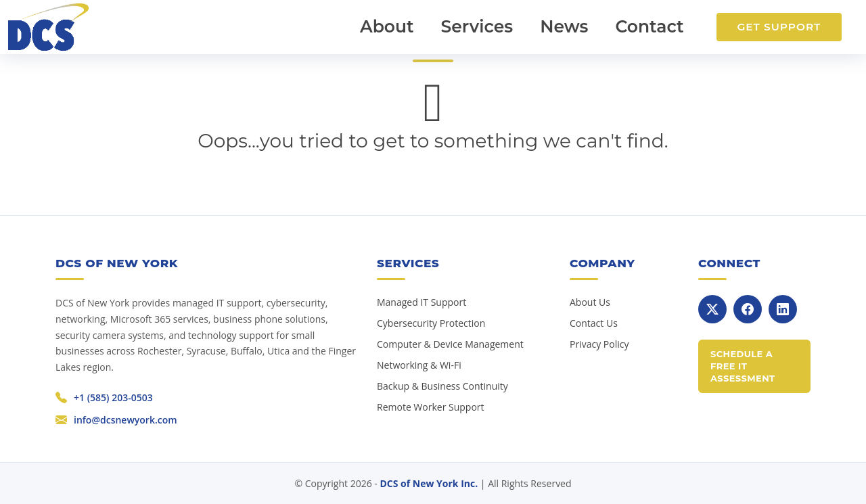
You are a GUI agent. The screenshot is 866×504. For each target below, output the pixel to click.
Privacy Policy (599, 344)
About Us (590, 302)
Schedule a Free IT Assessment (743, 366)
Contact (649, 26)
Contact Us (594, 323)
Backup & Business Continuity (442, 386)
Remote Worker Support (431, 407)
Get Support (779, 27)
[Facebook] (748, 309)
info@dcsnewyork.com (126, 420)
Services (477, 26)
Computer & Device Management (450, 344)
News (564, 26)
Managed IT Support (421, 302)
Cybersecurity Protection (431, 323)
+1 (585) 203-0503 (113, 397)
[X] (712, 309)
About (387, 26)
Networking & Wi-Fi (419, 365)
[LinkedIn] (783, 309)
